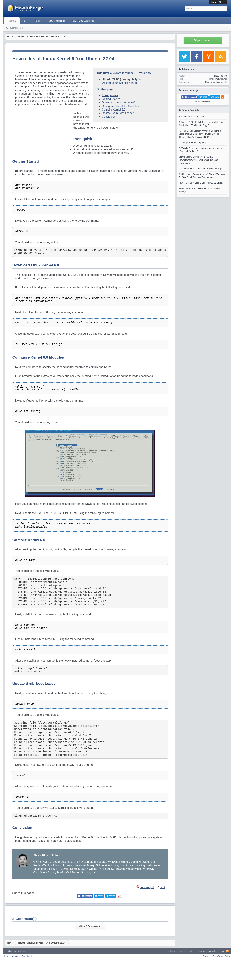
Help (191, 951)
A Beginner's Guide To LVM (191, 117)
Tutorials (12, 21)
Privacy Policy (224, 956)
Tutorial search (17, 28)
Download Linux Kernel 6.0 (118, 102)
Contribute (171, 951)
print (162, 887)
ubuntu (224, 79)
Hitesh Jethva (221, 76)
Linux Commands (57, 21)
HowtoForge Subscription (83, 21)
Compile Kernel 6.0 (114, 110)
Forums (38, 21)
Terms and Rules (210, 956)
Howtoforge (18, 956)
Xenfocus (23, 951)
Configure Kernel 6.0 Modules (120, 106)
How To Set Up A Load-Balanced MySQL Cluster (201, 183)
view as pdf (147, 887)
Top (222, 951)
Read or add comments (216, 82)
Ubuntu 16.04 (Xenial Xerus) (119, 83)
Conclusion (109, 117)
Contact (182, 951)
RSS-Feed (228, 951)
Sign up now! (203, 40)
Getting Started (111, 99)
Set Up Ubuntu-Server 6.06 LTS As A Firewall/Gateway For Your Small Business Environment (198, 160)
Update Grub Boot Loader (118, 113)
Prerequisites (110, 95)
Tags (25, 21)
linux (217, 79)
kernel (211, 79)
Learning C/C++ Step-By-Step (192, 143)
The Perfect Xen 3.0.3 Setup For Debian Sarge (200, 169)
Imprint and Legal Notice (207, 951)
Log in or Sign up (218, 2)
